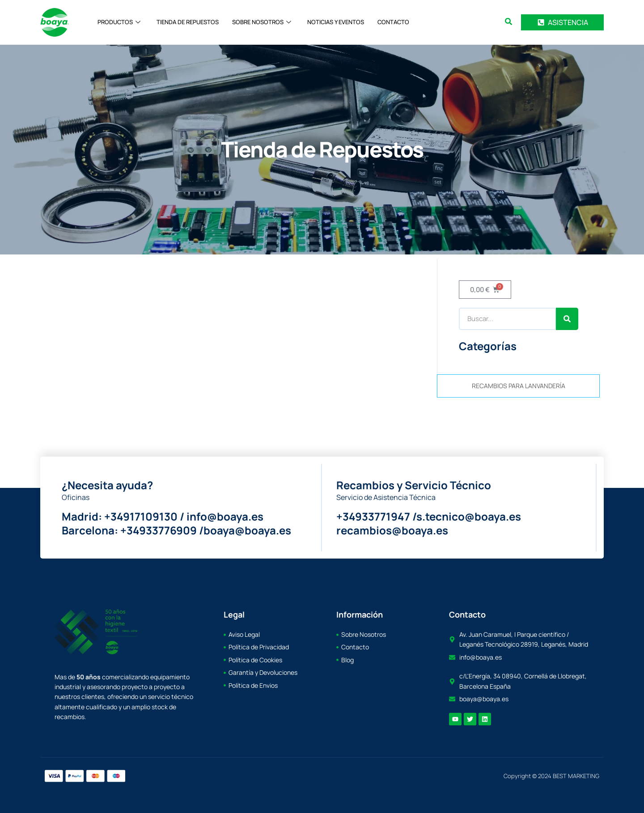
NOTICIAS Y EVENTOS (336, 22)
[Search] (567, 319)
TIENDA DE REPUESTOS (188, 22)
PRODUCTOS (119, 22)
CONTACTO (393, 22)
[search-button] (508, 21)
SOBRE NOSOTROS (262, 22)
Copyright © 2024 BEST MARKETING (551, 776)
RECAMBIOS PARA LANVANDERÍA (519, 386)
